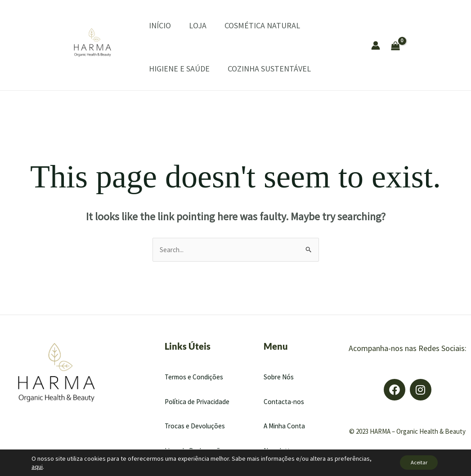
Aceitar (415, 462)
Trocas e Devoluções (196, 427)
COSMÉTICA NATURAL (244, 25)
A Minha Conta (286, 427)
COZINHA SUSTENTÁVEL (256, 69)
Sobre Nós (279, 377)
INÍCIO (151, 25)
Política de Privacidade (199, 402)
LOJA (184, 25)
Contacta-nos (285, 402)
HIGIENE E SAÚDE (170, 69)
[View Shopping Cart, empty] (420, 45)
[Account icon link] (376, 45)
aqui (37, 466)
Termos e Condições (196, 377)
